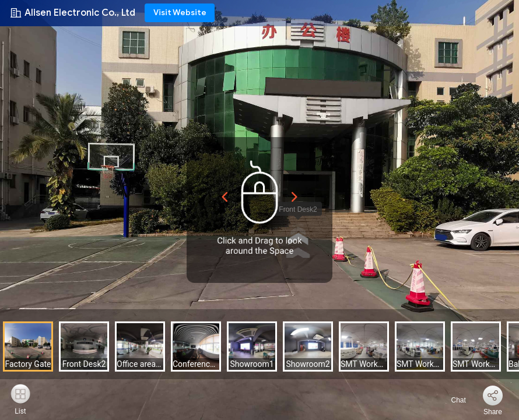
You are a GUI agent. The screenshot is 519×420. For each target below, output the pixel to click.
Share (493, 412)
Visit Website (180, 13)
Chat (452, 400)
